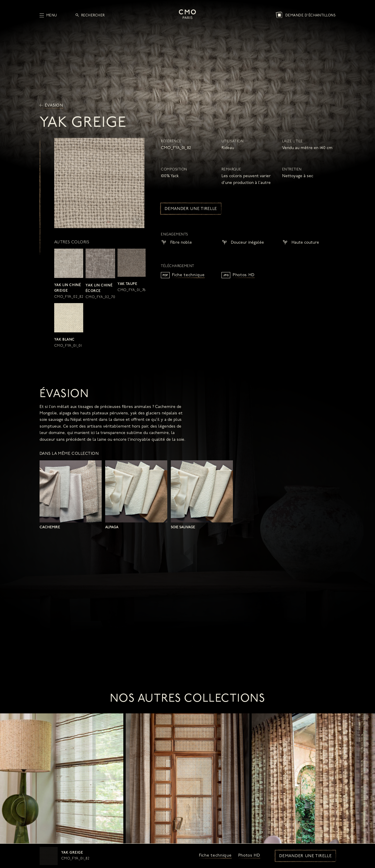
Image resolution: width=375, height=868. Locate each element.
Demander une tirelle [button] (305, 856)
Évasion (51, 106)
